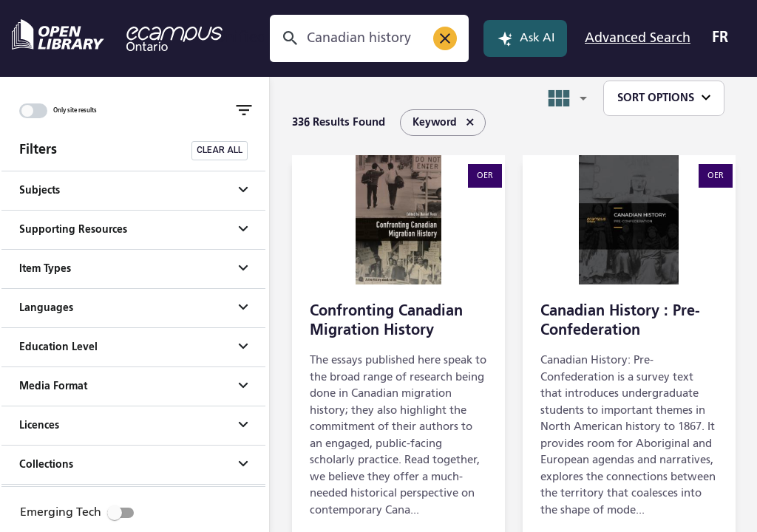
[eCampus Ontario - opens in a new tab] (174, 38)
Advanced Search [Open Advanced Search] (638, 38)
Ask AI (525, 38)
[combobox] (362, 38)
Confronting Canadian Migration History (386, 321)
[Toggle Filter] (244, 110)
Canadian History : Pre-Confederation (620, 321)
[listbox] (435, 123)
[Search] (290, 38)
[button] (133, 191)
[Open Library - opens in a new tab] (58, 35)
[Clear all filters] (220, 151)
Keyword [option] (443, 123)
